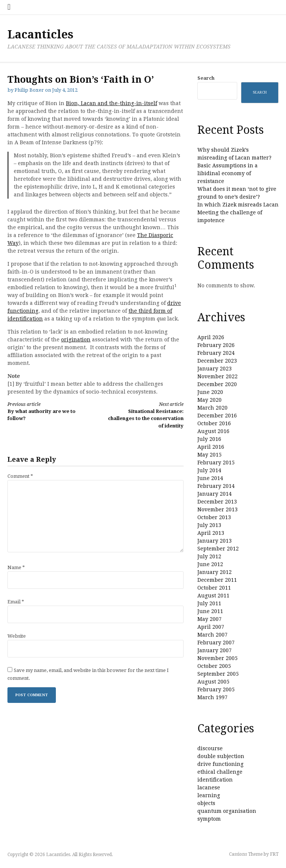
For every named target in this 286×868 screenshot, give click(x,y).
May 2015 (209, 455)
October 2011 (214, 588)
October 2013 (214, 517)
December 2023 (217, 361)
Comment (20, 476)
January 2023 (214, 369)
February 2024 (216, 353)
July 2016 (209, 439)
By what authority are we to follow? (47, 411)
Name (16, 567)
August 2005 (213, 682)
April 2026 (211, 337)
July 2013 (209, 525)
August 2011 (213, 596)
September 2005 (218, 674)
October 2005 (214, 666)
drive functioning (220, 764)
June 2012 (210, 564)
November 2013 (217, 509)
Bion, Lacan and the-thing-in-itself (112, 103)
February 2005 (216, 689)
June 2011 (210, 611)
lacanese (209, 787)
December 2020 (217, 384)
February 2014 (216, 486)
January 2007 (214, 650)
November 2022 (217, 376)
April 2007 (211, 627)
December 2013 (217, 502)
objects (206, 803)
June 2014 (210, 478)
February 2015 (216, 463)
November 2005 (217, 658)
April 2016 (211, 447)
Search (206, 78)
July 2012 (209, 556)
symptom (209, 819)
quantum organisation (227, 811)
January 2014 (214, 494)
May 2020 (209, 400)
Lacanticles (40, 34)
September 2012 (218, 549)
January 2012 (214, 572)
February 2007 (216, 643)
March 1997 (212, 697)
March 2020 (212, 408)
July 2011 (209, 603)
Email (16, 602)
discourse (210, 748)
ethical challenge (220, 772)
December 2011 (217, 580)
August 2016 (213, 431)
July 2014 (209, 470)
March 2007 (212, 635)
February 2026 (216, 345)
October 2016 (214, 423)
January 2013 (214, 541)
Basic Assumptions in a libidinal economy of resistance (228, 173)
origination (76, 340)
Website (17, 636)
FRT (274, 854)
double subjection (221, 756)
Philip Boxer (29, 90)
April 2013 (211, 533)
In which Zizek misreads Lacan (238, 205)
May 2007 (209, 619)
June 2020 (210, 392)
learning (209, 795)
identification (215, 780)
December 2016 (217, 416)
